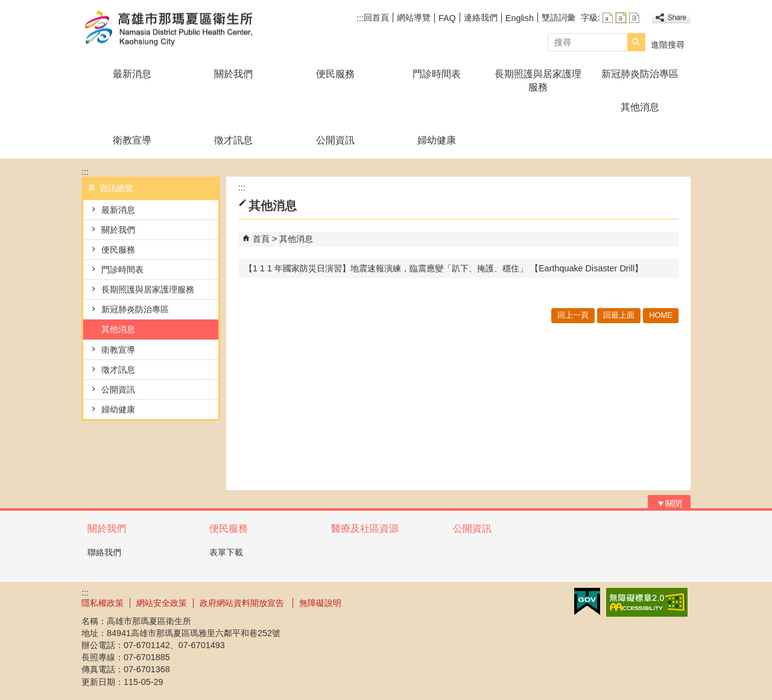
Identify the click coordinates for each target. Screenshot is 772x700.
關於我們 (233, 74)
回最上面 (619, 315)
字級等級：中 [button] (621, 18)
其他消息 (640, 107)
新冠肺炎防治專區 (640, 74)
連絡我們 (481, 17)
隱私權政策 (103, 603)
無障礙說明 (320, 603)
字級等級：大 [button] (634, 18)
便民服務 (335, 74)
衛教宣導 (132, 140)
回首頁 (376, 17)
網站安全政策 (162, 603)
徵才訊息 (233, 140)
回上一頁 (573, 315)
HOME (661, 315)
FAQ (447, 18)
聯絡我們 (104, 552)
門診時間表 (437, 74)
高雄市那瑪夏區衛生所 (183, 29)
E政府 (587, 601)
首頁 (261, 239)
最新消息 (132, 74)
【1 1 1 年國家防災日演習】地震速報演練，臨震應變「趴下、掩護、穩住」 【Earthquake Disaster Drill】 (444, 268)
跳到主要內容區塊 (6, 6)
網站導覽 (414, 17)
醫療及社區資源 (365, 528)
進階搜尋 (668, 45)
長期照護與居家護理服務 (538, 80)
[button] (636, 42)
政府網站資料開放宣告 (243, 603)
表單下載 (226, 552)
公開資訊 (335, 140)
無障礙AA (647, 602)
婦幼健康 (437, 140)
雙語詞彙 (558, 17)
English (520, 18)
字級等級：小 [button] (608, 18)
